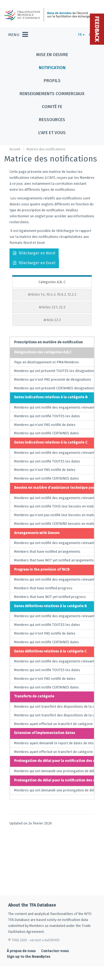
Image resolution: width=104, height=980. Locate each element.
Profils (52, 81)
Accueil (15, 149)
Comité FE (52, 107)
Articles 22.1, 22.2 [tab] (52, 307)
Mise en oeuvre (52, 55)
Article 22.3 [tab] (52, 320)
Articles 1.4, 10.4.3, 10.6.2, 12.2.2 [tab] (52, 294)
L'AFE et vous (52, 133)
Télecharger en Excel (34, 263)
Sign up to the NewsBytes (29, 957)
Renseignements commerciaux (52, 94)
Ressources (52, 120)
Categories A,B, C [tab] (52, 282)
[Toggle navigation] (18, 35)
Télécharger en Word (34, 253)
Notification (52, 68)
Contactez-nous (55, 951)
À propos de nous (21, 951)
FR (81, 35)
